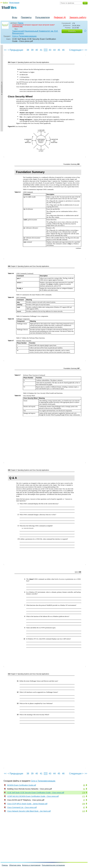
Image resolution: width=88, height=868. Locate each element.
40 (37, 50)
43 (50, 50)
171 (84, 796)
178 (84, 793)
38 (28, 50)
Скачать (72, 31)
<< (5, 50)
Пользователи (42, 17)
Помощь (5, 865)
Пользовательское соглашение (53, 865)
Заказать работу (78, 17)
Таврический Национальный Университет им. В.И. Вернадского (35, 32)
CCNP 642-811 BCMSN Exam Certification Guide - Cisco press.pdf (33, 796)
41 (41, 50)
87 (84, 807)
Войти (5, 3)
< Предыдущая (15, 50)
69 (84, 785)
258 (84, 804)
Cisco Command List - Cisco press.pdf (22, 807)
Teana (21, 23)
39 (32, 50)
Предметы (26, 17)
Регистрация (14, 3)
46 (63, 50)
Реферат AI (60, 17)
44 (54, 50)
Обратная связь (15, 865)
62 (84, 789)
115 (84, 811)
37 (84, 800)
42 (45, 50)
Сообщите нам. (18, 26)
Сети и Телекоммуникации (25, 36)
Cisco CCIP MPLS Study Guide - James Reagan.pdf (27, 804)
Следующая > (76, 50)
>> (86, 50)
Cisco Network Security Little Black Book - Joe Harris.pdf (29, 811)
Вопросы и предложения (31, 865)
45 (59, 50)
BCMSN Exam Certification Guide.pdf (22, 785)
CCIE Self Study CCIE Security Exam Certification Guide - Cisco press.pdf (36, 793)
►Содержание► (2, 88)
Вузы (15, 17)
